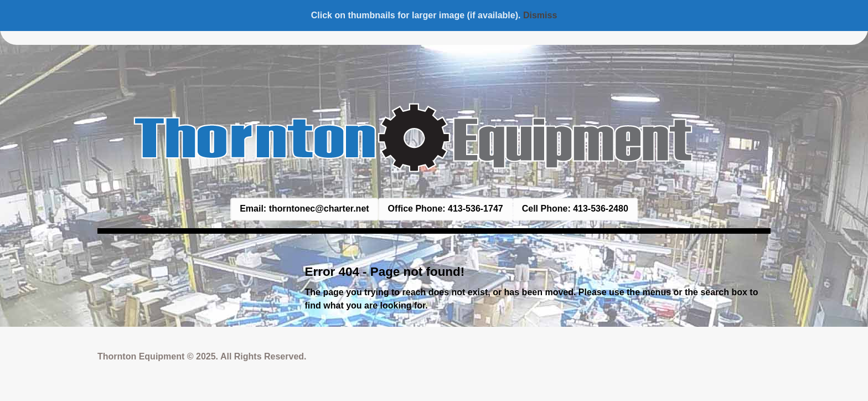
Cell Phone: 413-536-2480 (575, 209)
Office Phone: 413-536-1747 (446, 209)
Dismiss (540, 15)
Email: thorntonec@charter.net (304, 209)
